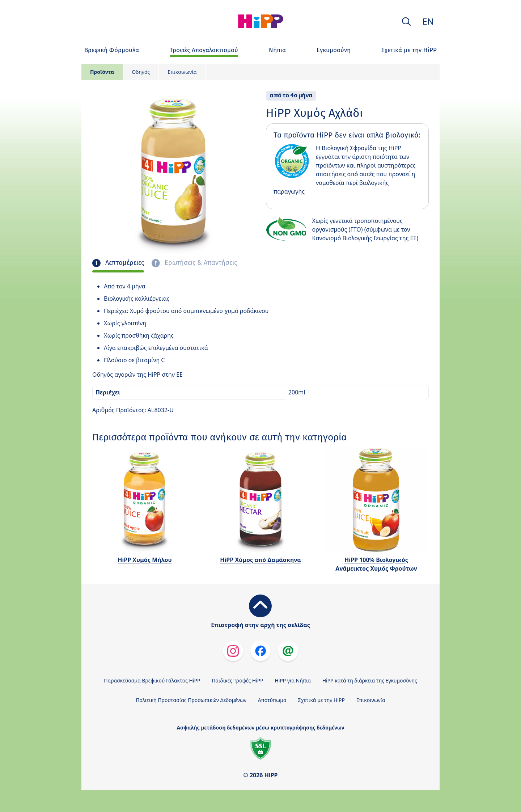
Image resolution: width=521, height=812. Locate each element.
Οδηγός (141, 72)
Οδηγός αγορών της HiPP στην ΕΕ (137, 375)
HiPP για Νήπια (293, 680)
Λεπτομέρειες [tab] (124, 263)
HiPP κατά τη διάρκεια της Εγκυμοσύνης (370, 680)
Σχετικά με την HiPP (321, 700)
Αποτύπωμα (272, 700)
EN (428, 21)
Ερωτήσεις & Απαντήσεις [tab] (200, 263)
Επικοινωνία (182, 72)
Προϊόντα (102, 72)
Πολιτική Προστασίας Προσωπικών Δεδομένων (191, 700)
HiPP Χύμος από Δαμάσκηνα (260, 560)
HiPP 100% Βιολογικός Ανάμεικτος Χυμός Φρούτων (376, 564)
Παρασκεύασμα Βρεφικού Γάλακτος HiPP (152, 680)
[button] (406, 22)
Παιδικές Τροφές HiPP (238, 680)
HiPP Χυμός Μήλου (145, 560)
